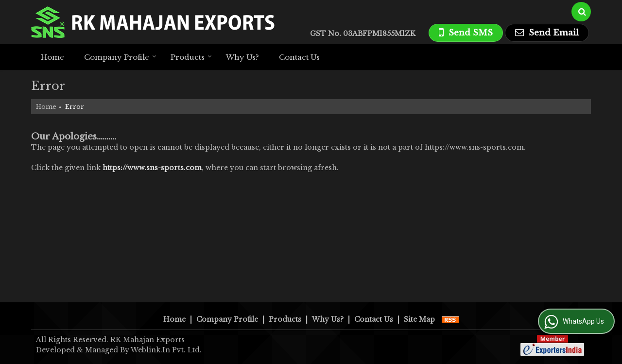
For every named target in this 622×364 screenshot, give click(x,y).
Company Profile (120, 57)
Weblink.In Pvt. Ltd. (166, 350)
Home (52, 57)
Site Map (419, 319)
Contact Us (299, 57)
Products (191, 57)
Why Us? (242, 57)
